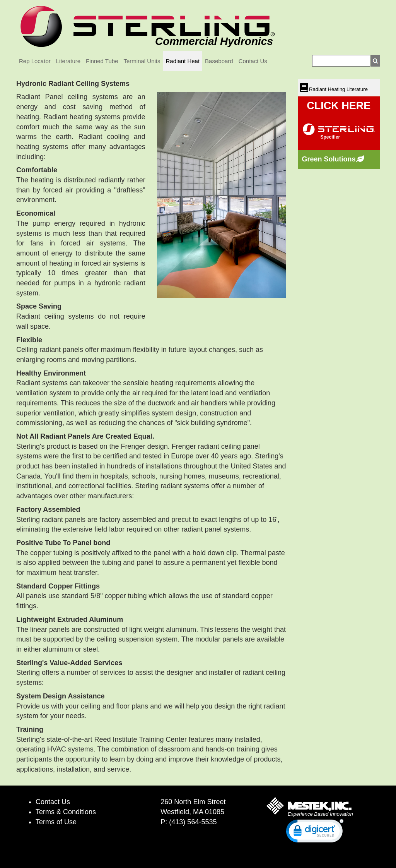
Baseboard (219, 61)
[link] (315, 833)
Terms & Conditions (66, 812)
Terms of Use (56, 822)
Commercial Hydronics (214, 41)
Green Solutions (329, 159)
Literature (68, 61)
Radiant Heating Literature (338, 89)
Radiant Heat (183, 61)
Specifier (330, 137)
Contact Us (253, 61)
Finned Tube (102, 61)
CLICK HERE (339, 106)
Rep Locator (35, 61)
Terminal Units (142, 61)
